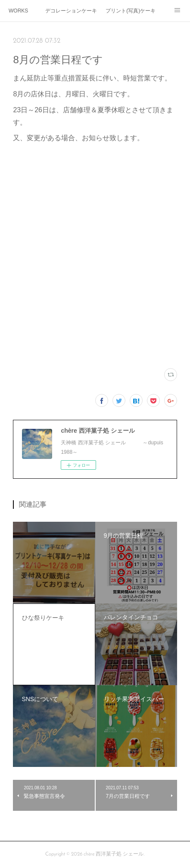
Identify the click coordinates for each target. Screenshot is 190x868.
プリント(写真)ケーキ (131, 11)
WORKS (18, 11)
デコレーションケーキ (71, 11)
